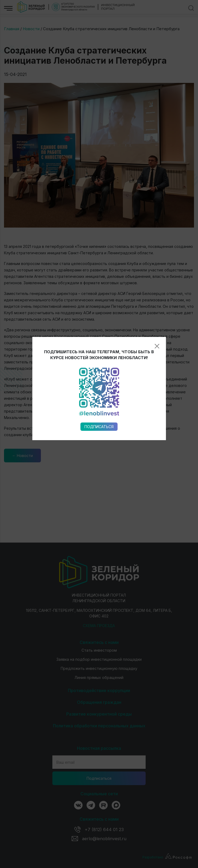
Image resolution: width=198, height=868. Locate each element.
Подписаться (99, 323)
